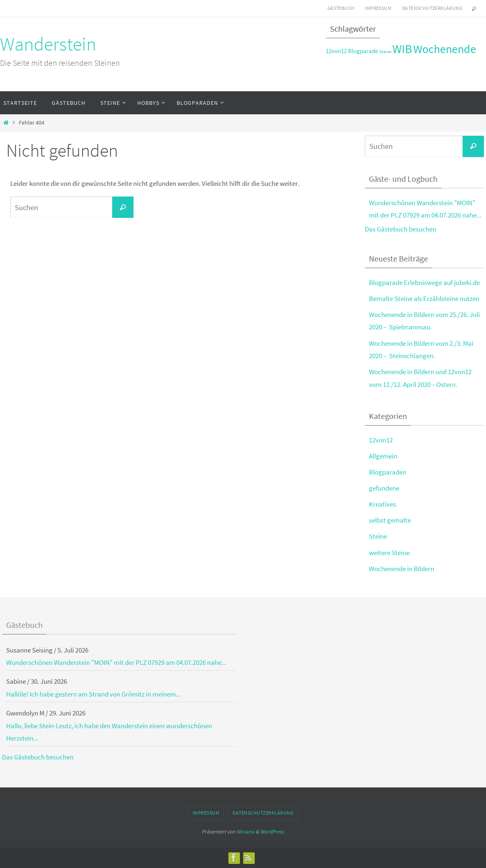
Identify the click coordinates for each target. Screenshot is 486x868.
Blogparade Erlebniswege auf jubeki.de (424, 282)
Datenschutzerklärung (432, 8)
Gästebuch (341, 8)
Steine (378, 536)
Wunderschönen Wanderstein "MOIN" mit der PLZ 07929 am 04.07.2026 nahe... (116, 662)
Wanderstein (48, 44)
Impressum (378, 8)
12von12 (381, 440)
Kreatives (382, 504)
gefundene (384, 488)
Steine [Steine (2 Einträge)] (385, 52)
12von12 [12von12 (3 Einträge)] (336, 51)
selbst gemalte (390, 520)
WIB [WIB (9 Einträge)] (402, 49)
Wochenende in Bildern (402, 569)
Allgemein (383, 456)
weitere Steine (389, 553)
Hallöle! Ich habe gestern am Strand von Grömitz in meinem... (93, 694)
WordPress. (272, 832)
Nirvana (245, 832)
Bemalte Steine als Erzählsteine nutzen (424, 299)
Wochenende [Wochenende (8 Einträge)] (445, 49)
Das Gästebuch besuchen (401, 229)
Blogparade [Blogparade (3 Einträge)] (363, 51)
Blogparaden (388, 472)
